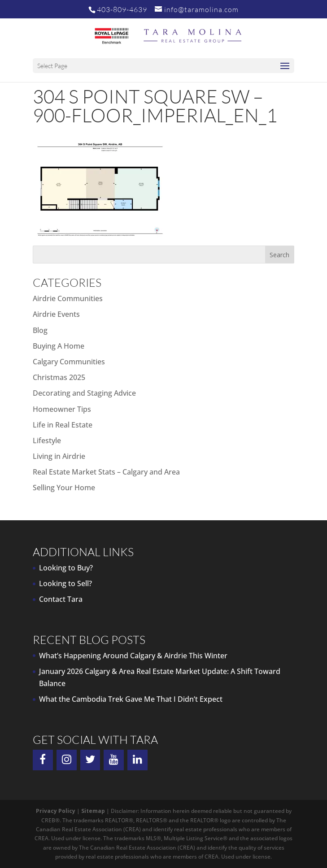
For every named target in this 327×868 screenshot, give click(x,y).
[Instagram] (67, 760)
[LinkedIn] (137, 760)
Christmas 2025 (59, 377)
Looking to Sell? (65, 583)
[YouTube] (114, 760)
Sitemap (93, 811)
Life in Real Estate (63, 425)
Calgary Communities (69, 362)
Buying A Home (59, 346)
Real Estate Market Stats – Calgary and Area (106, 472)
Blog (40, 330)
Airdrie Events (56, 314)
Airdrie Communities (68, 298)
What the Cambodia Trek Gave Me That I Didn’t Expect (131, 699)
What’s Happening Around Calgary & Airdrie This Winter (133, 656)
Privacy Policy (56, 811)
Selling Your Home (64, 488)
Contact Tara (61, 599)
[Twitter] (90, 760)
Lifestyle (47, 440)
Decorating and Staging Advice (84, 393)
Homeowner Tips (62, 409)
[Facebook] (43, 760)
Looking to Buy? (66, 568)
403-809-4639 (122, 9)
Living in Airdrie (59, 456)
